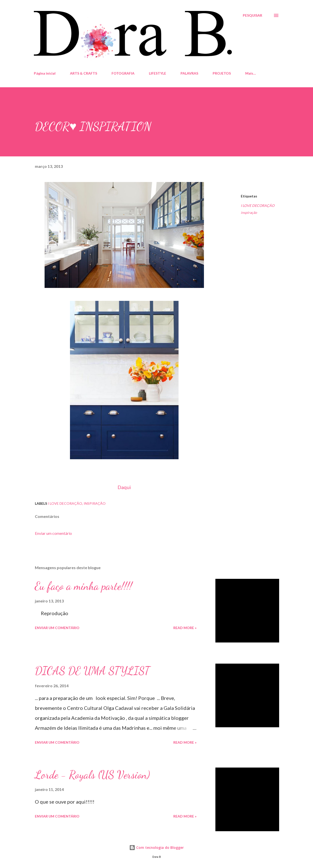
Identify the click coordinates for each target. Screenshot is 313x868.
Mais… (251, 73)
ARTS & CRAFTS (84, 73)
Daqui (124, 487)
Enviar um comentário (53, 533)
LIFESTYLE (157, 73)
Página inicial (45, 73)
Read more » (185, 628)
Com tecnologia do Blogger (156, 847)
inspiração (249, 212)
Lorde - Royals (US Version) (92, 775)
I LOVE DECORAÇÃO (258, 206)
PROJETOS (222, 73)
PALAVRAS (189, 73)
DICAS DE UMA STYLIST (92, 671)
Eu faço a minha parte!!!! (84, 586)
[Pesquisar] (252, 15)
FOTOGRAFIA (123, 73)
